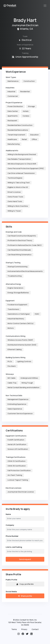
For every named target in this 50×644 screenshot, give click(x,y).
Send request (25, 559)
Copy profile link (25, 584)
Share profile (25, 596)
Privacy (24, 629)
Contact (35, 629)
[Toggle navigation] (45, 6)
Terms (14, 629)
